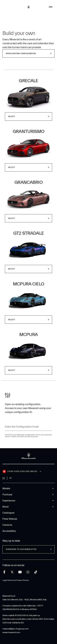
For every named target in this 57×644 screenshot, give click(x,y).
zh (11, 478)
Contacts (7, 525)
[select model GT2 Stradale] (28, 250)
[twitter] (12, 572)
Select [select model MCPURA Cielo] (12, 320)
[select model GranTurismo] (28, 148)
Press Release (10, 519)
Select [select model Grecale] (12, 116)
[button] (28, 100)
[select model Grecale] (28, 97)
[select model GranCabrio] (28, 199)
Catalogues (8, 513)
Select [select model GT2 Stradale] (12, 269)
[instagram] (28, 572)
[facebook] (4, 572)
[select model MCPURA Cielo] (28, 301)
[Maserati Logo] (29, 7)
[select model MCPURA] (28, 351)
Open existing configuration (21, 54)
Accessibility (9, 531)
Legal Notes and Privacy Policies (16, 580)
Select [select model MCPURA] (12, 370)
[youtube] (20, 572)
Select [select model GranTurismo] (12, 167)
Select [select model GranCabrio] (12, 218)
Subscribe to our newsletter (21, 549)
